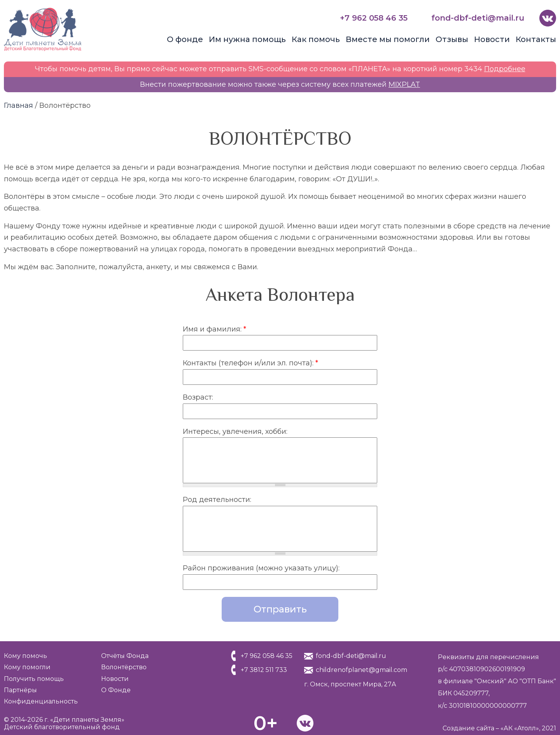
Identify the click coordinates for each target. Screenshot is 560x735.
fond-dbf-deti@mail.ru (478, 18)
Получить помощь (34, 679)
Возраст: (198, 397)
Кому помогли (27, 667)
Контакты (536, 39)
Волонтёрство (124, 667)
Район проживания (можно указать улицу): (261, 568)
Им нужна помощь (247, 39)
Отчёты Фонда (125, 656)
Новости (492, 39)
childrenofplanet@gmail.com (361, 670)
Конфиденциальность (41, 701)
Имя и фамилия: (214, 329)
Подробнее (505, 69)
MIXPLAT (404, 84)
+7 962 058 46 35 (374, 18)
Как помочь (316, 39)
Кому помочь (25, 656)
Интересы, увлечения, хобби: (235, 432)
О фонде (185, 39)
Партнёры (20, 690)
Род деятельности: (217, 500)
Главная (18, 105)
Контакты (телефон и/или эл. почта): (250, 363)
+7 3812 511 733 (264, 670)
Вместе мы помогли (388, 39)
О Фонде (116, 690)
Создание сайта (468, 728)
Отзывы (452, 39)
